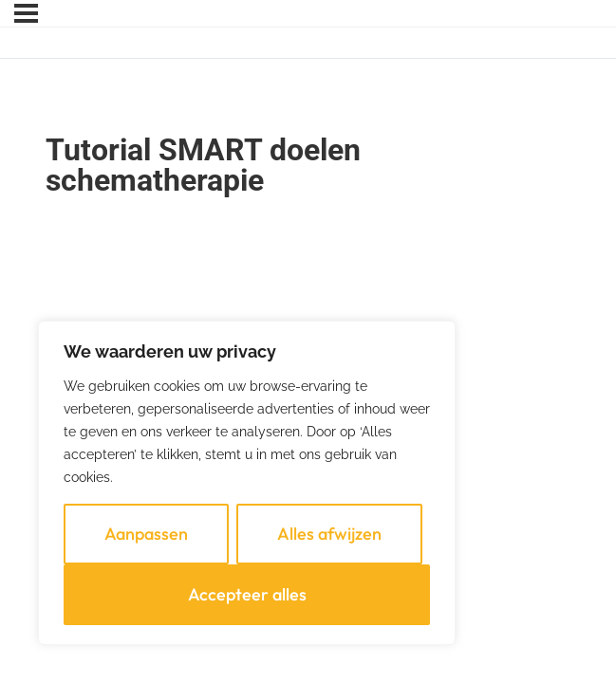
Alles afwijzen (329, 534)
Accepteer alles (247, 594)
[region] (247, 483)
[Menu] (26, 13)
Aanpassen (146, 534)
